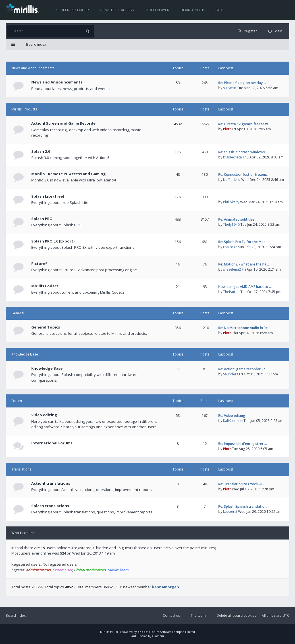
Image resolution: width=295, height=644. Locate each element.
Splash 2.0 (41, 151)
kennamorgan (166, 587)
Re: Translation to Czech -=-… (242, 484)
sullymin (230, 88)
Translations (21, 469)
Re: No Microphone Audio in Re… (244, 328)
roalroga (230, 247)
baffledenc (232, 180)
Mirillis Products (24, 109)
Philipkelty (231, 202)
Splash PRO (42, 219)
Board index (192, 10)
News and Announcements (33, 68)
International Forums (52, 443)
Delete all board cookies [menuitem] (236, 615)
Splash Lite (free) (48, 196)
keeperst (230, 512)
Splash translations (50, 506)
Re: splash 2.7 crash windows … (243, 152)
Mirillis (105, 632)
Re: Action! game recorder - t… (243, 369)
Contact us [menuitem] (171, 615)
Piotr (227, 129)
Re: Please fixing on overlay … (242, 83)
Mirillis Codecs (45, 286)
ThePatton (231, 292)
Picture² (39, 264)
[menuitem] (275, 31)
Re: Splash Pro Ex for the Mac (242, 242)
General (18, 313)
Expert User (62, 570)
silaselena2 (232, 269)
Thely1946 (231, 224)
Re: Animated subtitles (236, 219)
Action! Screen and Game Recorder (64, 123)
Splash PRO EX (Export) (53, 241)
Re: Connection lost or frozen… (243, 174)
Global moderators (90, 570)
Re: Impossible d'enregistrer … (243, 444)
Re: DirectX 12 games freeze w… (244, 124)
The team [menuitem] (198, 615)
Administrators (38, 570)
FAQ (219, 10)
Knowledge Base (25, 354)
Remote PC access (117, 10)
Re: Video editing (232, 416)
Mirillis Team (118, 570)
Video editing (44, 415)
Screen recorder (73, 10)
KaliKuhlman (233, 421)
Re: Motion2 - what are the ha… (244, 264)
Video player (157, 10)
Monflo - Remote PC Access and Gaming (68, 174)
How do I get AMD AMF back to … (245, 287)
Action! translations (51, 483)
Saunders (231, 374)
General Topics (46, 327)
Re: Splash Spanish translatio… (243, 506)
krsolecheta (232, 157)
